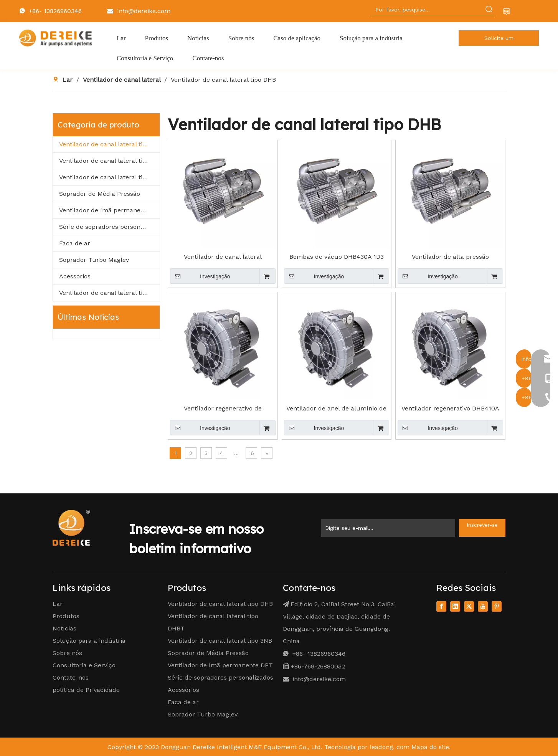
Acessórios (75, 276)
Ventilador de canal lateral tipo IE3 (109, 293)
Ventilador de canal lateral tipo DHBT (109, 161)
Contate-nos (71, 677)
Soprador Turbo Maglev (94, 260)
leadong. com (390, 747)
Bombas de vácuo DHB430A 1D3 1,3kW (337, 257)
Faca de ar (75, 243)
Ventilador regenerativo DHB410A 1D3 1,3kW (450, 409)
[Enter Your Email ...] (388, 528)
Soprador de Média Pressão (100, 194)
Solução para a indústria (89, 641)
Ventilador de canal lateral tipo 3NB (109, 177)
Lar (58, 604)
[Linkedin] (455, 606)
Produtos (66, 616)
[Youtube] (483, 606)
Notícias (64, 628)
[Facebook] (441, 606)
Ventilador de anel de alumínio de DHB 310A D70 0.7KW (336, 409)
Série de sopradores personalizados (109, 227)
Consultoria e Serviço (84, 665)
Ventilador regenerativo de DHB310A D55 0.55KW (223, 409)
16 (251, 453)
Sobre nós (67, 653)
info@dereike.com (144, 11)
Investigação (200, 276)
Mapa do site (430, 747)
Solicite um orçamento (499, 40)
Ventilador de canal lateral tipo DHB (109, 144)
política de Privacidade (86, 690)
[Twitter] (469, 606)
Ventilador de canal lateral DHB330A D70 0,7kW (223, 257)
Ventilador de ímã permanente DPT (109, 210)
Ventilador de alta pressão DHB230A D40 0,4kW (450, 257)
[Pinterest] (497, 606)
